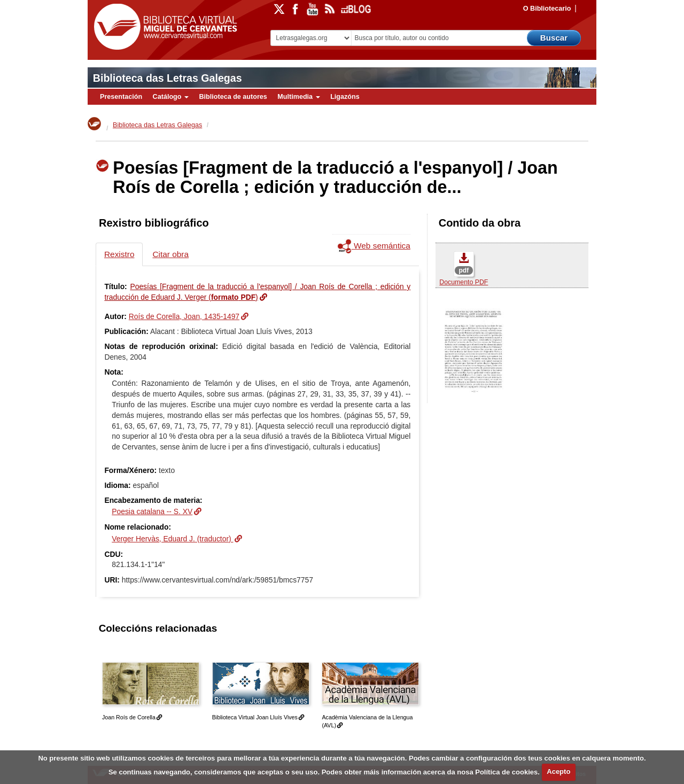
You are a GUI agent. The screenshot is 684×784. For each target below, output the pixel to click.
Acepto (558, 771)
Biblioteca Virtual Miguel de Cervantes (163, 27)
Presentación (121, 97)
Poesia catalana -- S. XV (152, 511)
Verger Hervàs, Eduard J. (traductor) (172, 539)
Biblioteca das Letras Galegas (168, 78)
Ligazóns (345, 97)
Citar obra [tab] (170, 254)
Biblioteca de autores (233, 97)
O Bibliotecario (547, 9)
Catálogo (171, 97)
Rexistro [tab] (119, 254)
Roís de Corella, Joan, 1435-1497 (184, 316)
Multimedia (298, 97)
